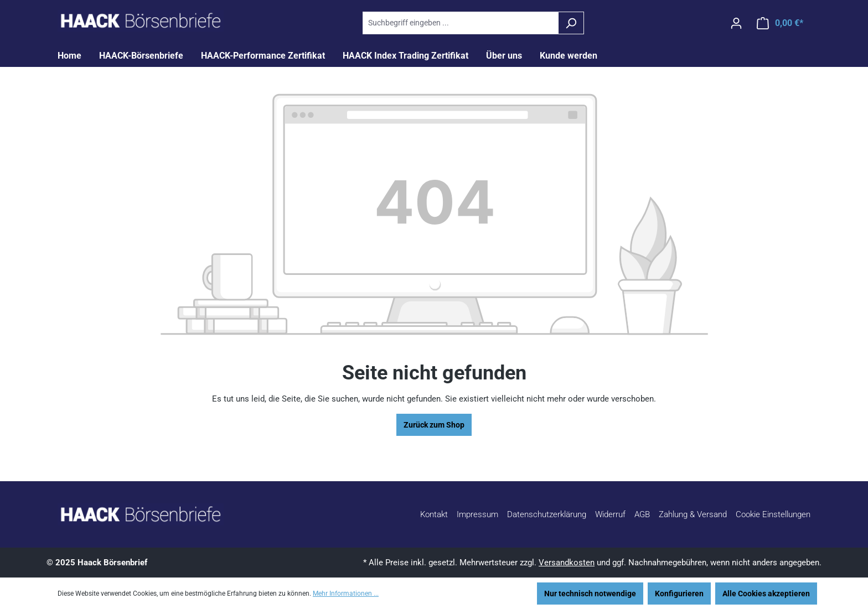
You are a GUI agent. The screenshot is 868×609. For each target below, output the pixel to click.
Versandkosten (567, 563)
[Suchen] (571, 23)
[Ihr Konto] (736, 23)
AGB (642, 514)
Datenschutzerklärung (547, 514)
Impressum (477, 514)
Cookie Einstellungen (773, 514)
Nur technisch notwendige (590, 594)
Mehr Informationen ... (346, 594)
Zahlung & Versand (693, 514)
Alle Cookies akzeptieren (766, 594)
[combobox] (461, 23)
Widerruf (610, 514)
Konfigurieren (679, 594)
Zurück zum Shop (434, 425)
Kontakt (434, 514)
